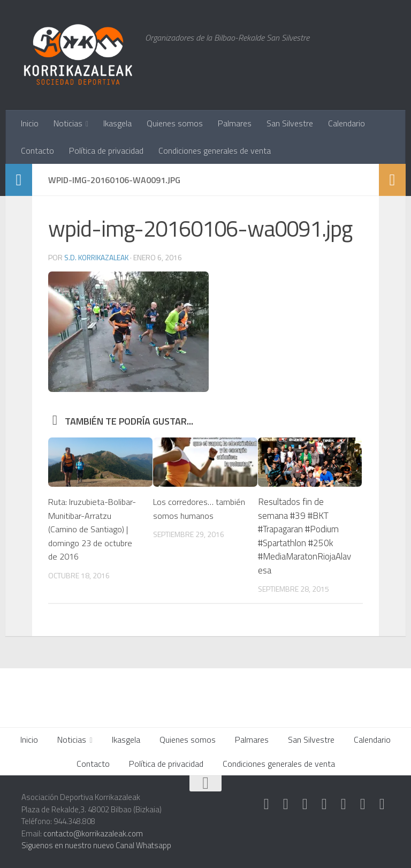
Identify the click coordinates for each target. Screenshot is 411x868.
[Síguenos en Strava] (267, 804)
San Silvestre (290, 123)
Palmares (235, 123)
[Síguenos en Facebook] (344, 804)
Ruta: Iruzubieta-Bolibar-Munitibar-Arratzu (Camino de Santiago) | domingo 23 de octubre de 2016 (94, 529)
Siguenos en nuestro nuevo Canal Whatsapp (96, 845)
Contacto (37, 150)
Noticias (68, 123)
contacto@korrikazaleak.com (93, 833)
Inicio (30, 123)
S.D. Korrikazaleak (98, 257)
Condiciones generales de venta (215, 150)
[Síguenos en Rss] (382, 804)
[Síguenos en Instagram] (286, 804)
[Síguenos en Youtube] (363, 804)
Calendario (347, 123)
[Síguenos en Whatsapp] (305, 804)
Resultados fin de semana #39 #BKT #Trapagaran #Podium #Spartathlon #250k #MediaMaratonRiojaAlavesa (305, 536)
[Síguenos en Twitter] (324, 804)
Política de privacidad (106, 150)
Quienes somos (175, 123)
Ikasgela (117, 123)
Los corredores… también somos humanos (184, 515)
